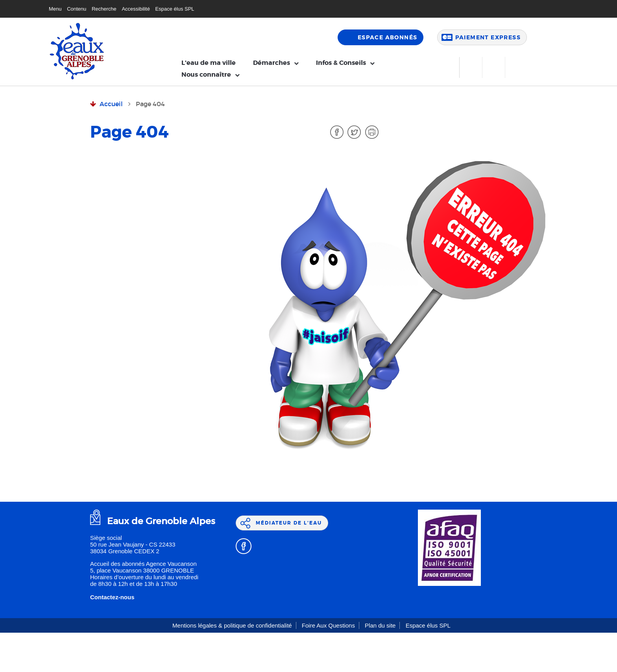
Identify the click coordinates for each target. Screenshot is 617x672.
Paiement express (488, 37)
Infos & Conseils (341, 63)
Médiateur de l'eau (289, 523)
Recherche (104, 9)
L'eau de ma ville (209, 63)
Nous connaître (206, 75)
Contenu (77, 9)
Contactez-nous (112, 597)
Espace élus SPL (175, 9)
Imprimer (372, 132)
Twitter (354, 132)
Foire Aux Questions (328, 625)
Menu (55, 9)
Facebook (337, 132)
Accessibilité (136, 9)
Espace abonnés (388, 37)
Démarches (272, 63)
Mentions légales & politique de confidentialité (232, 625)
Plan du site (380, 625)
